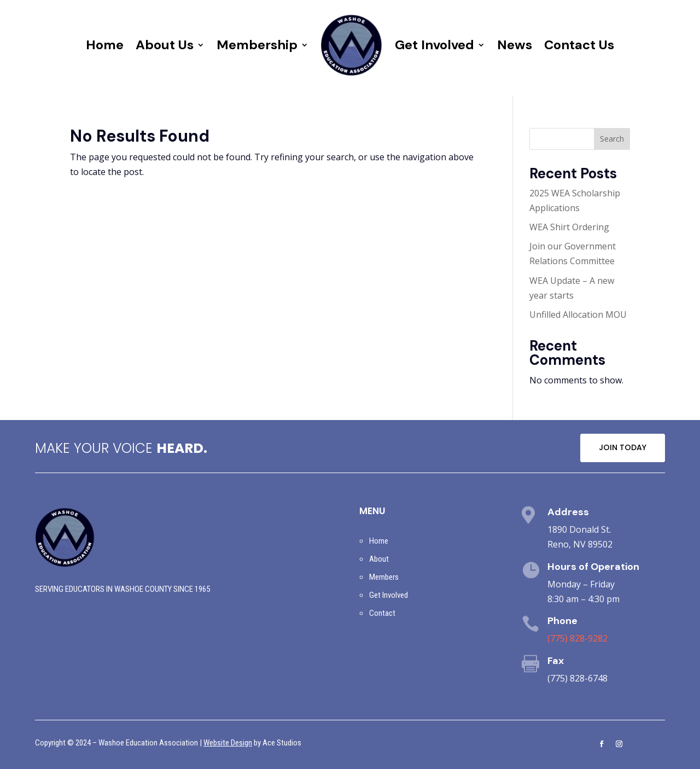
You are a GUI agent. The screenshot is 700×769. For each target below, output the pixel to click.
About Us (165, 45)
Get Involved (434, 45)
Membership (257, 45)
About (379, 559)
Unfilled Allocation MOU (578, 314)
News (515, 45)
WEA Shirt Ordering (569, 227)
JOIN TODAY (623, 447)
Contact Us (579, 45)
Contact (382, 613)
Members (384, 577)
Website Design (228, 743)
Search (612, 139)
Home (105, 45)
